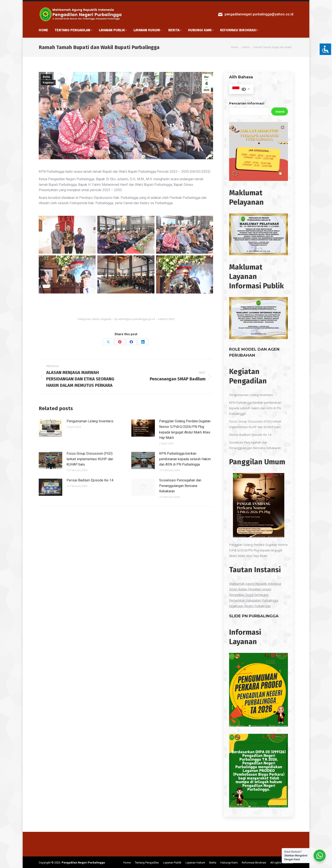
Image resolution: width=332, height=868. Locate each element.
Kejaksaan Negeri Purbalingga (250, 605)
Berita (46, 76)
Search (280, 110)
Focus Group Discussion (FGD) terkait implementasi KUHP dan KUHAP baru (90, 458)
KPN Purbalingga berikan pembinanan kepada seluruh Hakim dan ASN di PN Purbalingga (185, 458)
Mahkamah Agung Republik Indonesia (255, 582)
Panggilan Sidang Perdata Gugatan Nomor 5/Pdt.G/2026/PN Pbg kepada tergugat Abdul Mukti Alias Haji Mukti (185, 428)
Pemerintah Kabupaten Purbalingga (254, 599)
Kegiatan (48, 81)
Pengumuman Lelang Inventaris (90, 420)
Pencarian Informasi (247, 102)
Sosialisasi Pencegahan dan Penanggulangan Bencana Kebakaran (180, 484)
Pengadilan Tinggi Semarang (249, 593)
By (135, 318)
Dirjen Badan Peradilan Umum (250, 588)
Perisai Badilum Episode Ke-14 (90, 479)
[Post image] (50, 427)
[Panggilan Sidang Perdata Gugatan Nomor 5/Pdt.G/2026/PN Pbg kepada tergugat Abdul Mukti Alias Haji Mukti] (259, 505)
